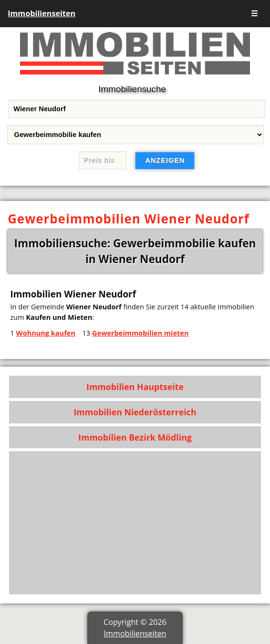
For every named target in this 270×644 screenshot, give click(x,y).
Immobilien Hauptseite (135, 387)
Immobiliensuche (132, 89)
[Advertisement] (135, 523)
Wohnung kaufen (46, 333)
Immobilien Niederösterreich (135, 412)
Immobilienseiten (42, 13)
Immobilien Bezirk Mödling (135, 437)
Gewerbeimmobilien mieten (140, 333)
